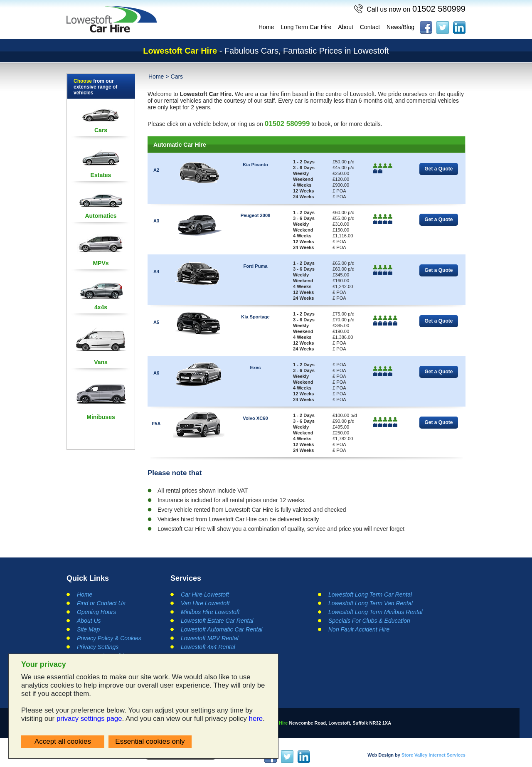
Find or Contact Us (101, 603)
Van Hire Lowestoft (205, 603)
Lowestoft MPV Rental (210, 638)
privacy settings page (89, 719)
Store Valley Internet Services (433, 755)
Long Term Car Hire (306, 27)
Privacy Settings (98, 647)
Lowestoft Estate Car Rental (217, 621)
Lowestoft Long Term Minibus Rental (376, 612)
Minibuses (101, 417)
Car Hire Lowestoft (205, 594)
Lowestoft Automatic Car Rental (222, 629)
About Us (89, 621)
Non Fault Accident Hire (359, 629)
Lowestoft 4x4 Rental (208, 647)
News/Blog (400, 27)
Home (266, 27)
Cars (101, 130)
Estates (101, 175)
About (346, 27)
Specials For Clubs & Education (369, 621)
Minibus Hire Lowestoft (210, 612)
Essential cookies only (150, 741)
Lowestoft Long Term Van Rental (371, 603)
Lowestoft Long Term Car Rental (370, 594)
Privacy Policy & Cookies (109, 638)
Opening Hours (96, 612)
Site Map (88, 629)
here (256, 719)
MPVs (101, 263)
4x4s (101, 307)
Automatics (101, 216)
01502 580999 (416, 9)
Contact (370, 27)
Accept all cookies (63, 741)
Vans (101, 362)
